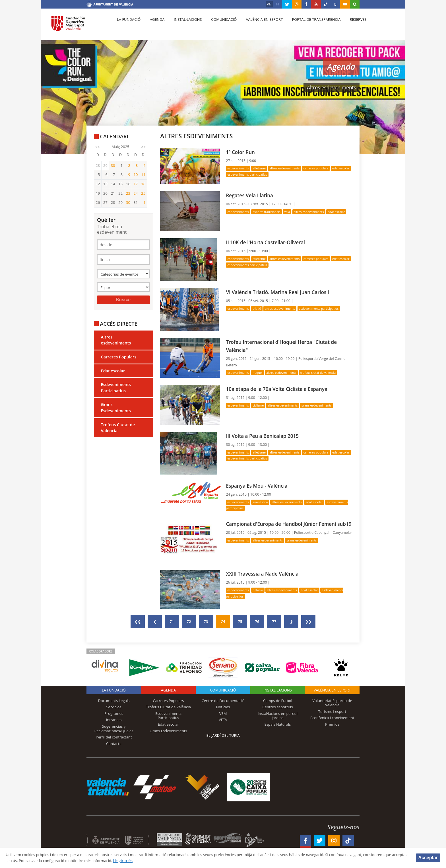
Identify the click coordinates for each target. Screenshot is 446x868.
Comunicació (218, 26)
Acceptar (428, 857)
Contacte (114, 744)
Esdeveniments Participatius (116, 390)
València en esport (258, 26)
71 (172, 621)
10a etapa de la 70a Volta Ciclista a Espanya (281, 389)
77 (274, 621)
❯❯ (308, 621)
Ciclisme (261, 405)
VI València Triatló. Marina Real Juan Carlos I (282, 292)
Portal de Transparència (308, 26)
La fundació (128, 26)
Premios (332, 724)
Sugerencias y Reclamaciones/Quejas (114, 729)
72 (189, 621)
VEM (223, 713)
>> (144, 147)
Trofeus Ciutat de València (118, 431)
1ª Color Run (242, 152)
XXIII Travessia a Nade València (266, 573)
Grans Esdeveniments (116, 411)
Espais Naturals (277, 724)
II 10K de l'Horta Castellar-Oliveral (269, 242)
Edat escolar (113, 374)
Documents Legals (114, 700)
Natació (260, 590)
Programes (114, 713)
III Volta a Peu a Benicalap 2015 (266, 436)
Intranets (114, 720)
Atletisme (262, 168)
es (277, 4)
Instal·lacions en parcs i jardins (278, 716)
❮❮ (138, 621)
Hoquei (260, 373)
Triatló (259, 308)
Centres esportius (278, 707)
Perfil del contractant (114, 737)
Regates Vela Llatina (252, 195)
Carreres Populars (119, 360)
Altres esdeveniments (116, 343)
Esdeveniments (239, 168)
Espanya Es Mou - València (259, 486)
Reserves (349, 26)
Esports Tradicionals (270, 212)
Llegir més (186, 860)
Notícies (223, 707)
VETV (223, 720)
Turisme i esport (332, 711)
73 (206, 621)
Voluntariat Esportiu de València (332, 703)
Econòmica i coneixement (332, 718)
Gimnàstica (263, 502)
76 (257, 621)
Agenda (155, 26)
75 (240, 621)
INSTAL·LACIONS (278, 690)
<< (97, 147)
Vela (292, 212)
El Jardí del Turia (223, 735)
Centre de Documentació (223, 700)
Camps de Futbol (278, 700)
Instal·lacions (184, 26)
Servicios (114, 707)
